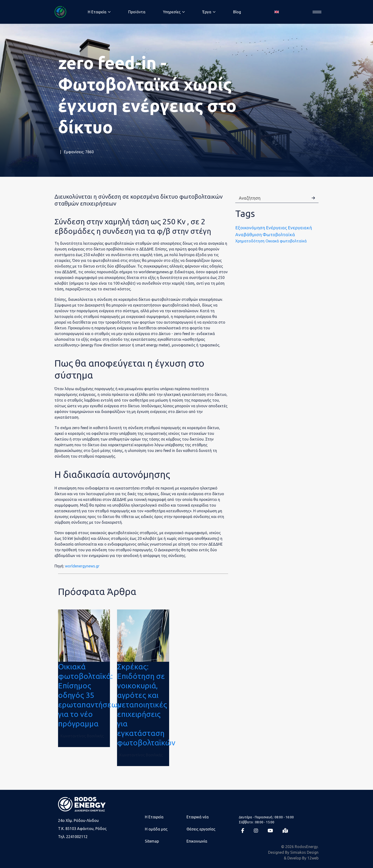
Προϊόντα (137, 12)
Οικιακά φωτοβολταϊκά (286, 241)
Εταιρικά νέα (198, 817)
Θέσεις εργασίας (201, 829)
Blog (237, 12)
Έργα (207, 12)
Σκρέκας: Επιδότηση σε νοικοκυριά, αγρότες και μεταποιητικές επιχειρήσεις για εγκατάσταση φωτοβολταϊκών (146, 705)
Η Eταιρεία (97, 12)
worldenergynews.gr (82, 566)
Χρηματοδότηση (250, 241)
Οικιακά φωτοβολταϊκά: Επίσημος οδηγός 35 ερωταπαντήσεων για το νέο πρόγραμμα (90, 695)
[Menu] (316, 12)
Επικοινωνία (197, 841)
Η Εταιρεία (154, 817)
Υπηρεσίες (172, 12)
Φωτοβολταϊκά (279, 235)
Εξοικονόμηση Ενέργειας (261, 228)
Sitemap (152, 841)
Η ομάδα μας (156, 829)
